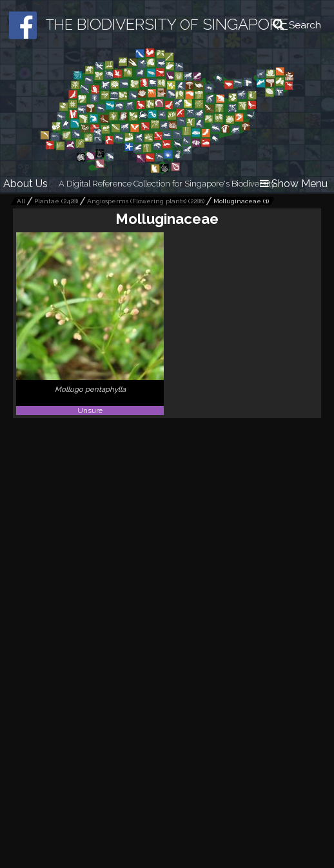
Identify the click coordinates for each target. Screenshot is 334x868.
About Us (25, 184)
